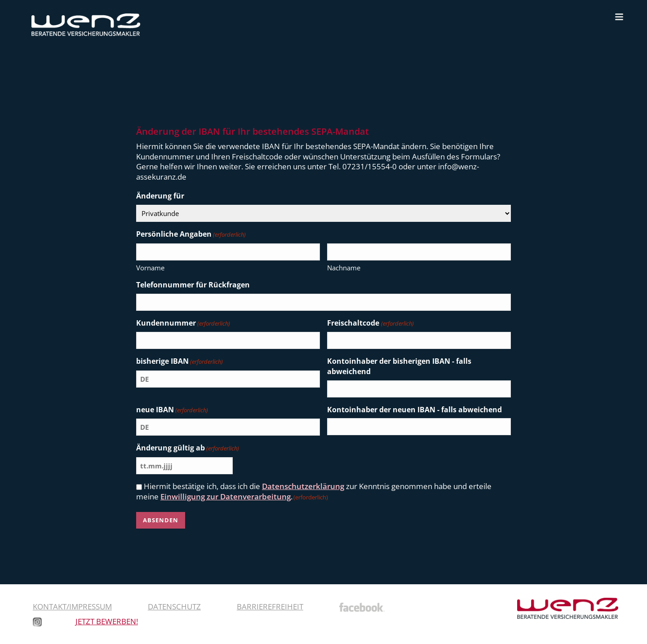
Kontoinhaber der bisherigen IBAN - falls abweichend (399, 366)
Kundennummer (183, 323)
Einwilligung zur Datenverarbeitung (226, 496)
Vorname (150, 268)
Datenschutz (174, 607)
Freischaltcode (370, 323)
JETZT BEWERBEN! (107, 621)
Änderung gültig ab (188, 448)
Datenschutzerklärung (303, 486)
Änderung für (160, 196)
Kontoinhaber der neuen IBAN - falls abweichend (414, 410)
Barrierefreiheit (270, 607)
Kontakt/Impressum (72, 607)
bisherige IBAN (179, 362)
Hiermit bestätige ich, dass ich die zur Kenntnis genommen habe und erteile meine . (314, 491)
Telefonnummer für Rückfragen (193, 285)
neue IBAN (172, 410)
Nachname (344, 268)
